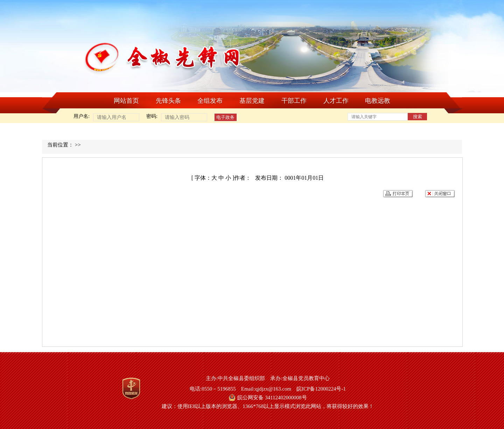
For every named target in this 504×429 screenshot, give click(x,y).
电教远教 (378, 101)
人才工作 (336, 101)
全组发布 (210, 101)
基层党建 (252, 101)
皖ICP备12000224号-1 (321, 389)
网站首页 (126, 101)
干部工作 (294, 101)
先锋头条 (168, 101)
